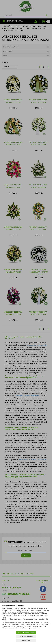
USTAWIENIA (26, 640)
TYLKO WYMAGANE (26, 636)
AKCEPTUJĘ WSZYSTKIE (26, 632)
